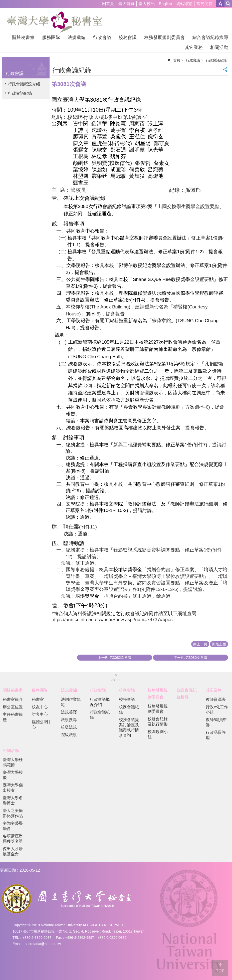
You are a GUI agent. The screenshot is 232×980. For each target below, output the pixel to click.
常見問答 (204, 4)
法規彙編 (77, 37)
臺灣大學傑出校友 (13, 788)
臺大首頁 (126, 4)
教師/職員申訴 (216, 722)
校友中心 (40, 707)
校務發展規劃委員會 (164, 37)
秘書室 (38, 699)
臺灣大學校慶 (13, 775)
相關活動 (219, 47)
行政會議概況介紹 (24, 84)
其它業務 (194, 47)
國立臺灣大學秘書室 (54, 22)
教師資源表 (216, 699)
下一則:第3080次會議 (190, 658)
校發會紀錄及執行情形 (158, 722)
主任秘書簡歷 (13, 717)
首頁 (177, 60)
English (165, 4)
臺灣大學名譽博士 (13, 800)
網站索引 (228, 4)
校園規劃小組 (158, 734)
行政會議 (102, 37)
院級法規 (69, 735)
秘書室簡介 (13, 699)
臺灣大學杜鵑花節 (13, 762)
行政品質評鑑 (216, 735)
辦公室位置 (13, 707)
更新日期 (8, 870)
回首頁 (108, 4)
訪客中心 (40, 714)
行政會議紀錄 (20, 93)
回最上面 (219, 644)
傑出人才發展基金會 (13, 851)
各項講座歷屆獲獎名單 (13, 839)
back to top (220, 968)
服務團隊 (51, 37)
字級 (220, 4)
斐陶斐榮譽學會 (13, 826)
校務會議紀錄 (129, 710)
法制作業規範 (71, 702)
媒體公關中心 (42, 725)
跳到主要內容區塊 (3, 3)
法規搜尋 (69, 720)
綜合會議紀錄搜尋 (210, 37)
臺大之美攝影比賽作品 (13, 813)
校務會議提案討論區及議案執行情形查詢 (129, 728)
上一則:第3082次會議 (115, 658)
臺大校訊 (147, 4)
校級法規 (69, 727)
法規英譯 (69, 712)
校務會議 (128, 37)
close (116, 680)
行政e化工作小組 (217, 710)
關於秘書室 (23, 37)
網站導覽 (184, 4)
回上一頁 (200, 644)
